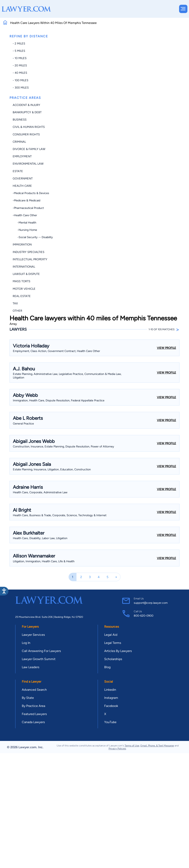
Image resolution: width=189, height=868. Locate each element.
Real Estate (22, 296)
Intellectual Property (30, 259)
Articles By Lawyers (118, 651)
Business (20, 120)
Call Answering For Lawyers (41, 651)
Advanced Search (34, 690)
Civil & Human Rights (29, 127)
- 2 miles (19, 43)
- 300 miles (21, 88)
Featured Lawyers (34, 714)
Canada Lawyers (33, 722)
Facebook (111, 706)
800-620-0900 (144, 616)
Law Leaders (31, 667)
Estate (18, 171)
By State (28, 698)
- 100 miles (21, 80)
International (24, 267)
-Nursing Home (25, 230)
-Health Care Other (25, 215)
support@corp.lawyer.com (151, 603)
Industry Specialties (29, 252)
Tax (15, 303)
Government (23, 178)
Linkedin (110, 690)
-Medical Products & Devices (31, 193)
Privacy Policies (117, 749)
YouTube (110, 722)
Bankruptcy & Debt (27, 112)
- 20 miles (20, 65)
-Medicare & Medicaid (26, 200)
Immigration (22, 244)
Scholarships (113, 659)
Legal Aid (111, 635)
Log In (26, 643)
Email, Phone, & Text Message (157, 746)
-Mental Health (24, 223)
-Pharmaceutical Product (28, 208)
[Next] (116, 577)
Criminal (19, 142)
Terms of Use (132, 746)
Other (17, 311)
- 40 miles (20, 73)
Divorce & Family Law (29, 149)
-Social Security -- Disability (33, 237)
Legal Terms (113, 643)
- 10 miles (20, 58)
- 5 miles (19, 51)
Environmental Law (28, 164)
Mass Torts (21, 281)
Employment (22, 156)
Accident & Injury (26, 105)
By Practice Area (33, 706)
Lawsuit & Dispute (26, 274)
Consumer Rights (26, 134)
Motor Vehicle (24, 289)
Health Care (22, 186)
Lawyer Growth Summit (39, 659)
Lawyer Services (33, 635)
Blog (107, 667)
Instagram (111, 698)
